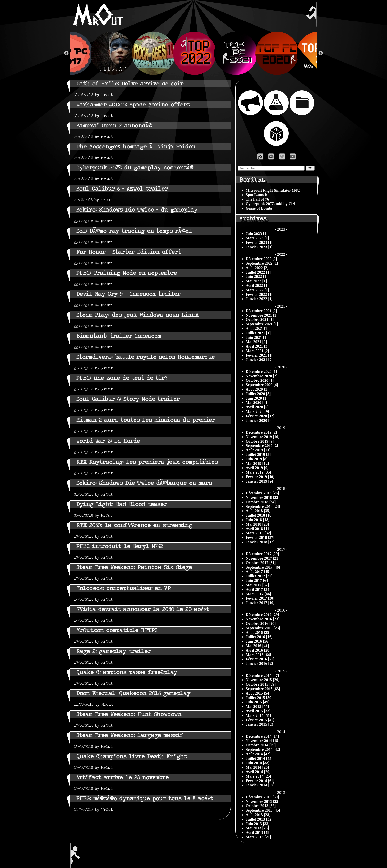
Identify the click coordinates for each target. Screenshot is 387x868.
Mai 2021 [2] (256, 342)
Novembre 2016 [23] (262, 619)
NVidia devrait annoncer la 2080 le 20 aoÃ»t (143, 609)
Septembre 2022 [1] (262, 263)
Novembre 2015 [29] (262, 680)
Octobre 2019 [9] (260, 441)
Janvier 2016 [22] (260, 664)
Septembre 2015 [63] (263, 689)
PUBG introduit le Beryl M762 (120, 546)
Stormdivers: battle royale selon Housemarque (145, 357)
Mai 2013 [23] (257, 828)
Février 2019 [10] (260, 477)
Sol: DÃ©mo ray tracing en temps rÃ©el (134, 231)
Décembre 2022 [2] (261, 259)
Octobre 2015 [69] (261, 684)
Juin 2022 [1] (257, 277)
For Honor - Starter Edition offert (129, 252)
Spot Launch (256, 195)
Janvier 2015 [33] (260, 724)
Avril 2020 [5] (257, 407)
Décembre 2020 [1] (261, 371)
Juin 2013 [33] (258, 824)
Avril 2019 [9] (257, 468)
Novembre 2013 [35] (262, 801)
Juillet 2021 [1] (258, 333)
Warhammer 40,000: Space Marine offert (133, 105)
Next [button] (321, 53)
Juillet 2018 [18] (259, 515)
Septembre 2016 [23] (263, 628)
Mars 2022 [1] (257, 290)
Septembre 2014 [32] (263, 750)
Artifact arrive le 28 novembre (122, 777)
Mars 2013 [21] (258, 837)
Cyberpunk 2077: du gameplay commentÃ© (135, 168)
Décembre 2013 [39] (262, 797)
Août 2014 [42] (258, 754)
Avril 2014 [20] (258, 772)
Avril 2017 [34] (258, 589)
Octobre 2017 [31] (261, 563)
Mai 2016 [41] (257, 646)
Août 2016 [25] (258, 632)
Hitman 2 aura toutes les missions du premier (146, 420)
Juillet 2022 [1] (258, 272)
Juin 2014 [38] (258, 763)
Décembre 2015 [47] (262, 675)
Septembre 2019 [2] (262, 446)
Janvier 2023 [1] (259, 247)
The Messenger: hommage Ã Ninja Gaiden (136, 147)
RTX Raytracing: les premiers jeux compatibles (147, 462)
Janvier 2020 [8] (259, 420)
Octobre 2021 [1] (260, 320)
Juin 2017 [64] (258, 581)
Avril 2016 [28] (258, 650)
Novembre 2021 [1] (261, 315)
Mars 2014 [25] (258, 776)
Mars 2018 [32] (258, 533)
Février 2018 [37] (260, 538)
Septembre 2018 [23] (263, 506)
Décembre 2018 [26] (262, 493)
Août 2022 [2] (257, 268)
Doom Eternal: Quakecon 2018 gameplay (133, 693)
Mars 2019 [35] (258, 472)
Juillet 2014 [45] (259, 758)
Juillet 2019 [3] (258, 455)
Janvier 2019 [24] (260, 481)
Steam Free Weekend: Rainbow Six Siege (134, 567)
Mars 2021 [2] (257, 351)
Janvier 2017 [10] (260, 603)
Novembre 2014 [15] (262, 741)
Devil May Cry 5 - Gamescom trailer (128, 294)
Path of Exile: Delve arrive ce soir (130, 84)
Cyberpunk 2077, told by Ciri (270, 204)
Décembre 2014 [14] (262, 736)
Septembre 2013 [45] (263, 810)
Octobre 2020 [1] (260, 380)
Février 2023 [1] (259, 243)
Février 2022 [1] (259, 294)
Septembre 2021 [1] (262, 324)
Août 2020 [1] (257, 389)
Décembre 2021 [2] (261, 311)
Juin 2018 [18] (258, 520)
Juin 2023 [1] (257, 234)
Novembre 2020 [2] (261, 376)
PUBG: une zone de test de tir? (122, 378)
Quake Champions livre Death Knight (131, 756)
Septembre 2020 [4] (262, 385)
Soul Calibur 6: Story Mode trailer (128, 399)
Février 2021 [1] (259, 355)
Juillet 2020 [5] (258, 394)
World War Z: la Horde (108, 441)
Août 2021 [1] (257, 328)
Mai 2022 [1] (256, 281)
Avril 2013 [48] (258, 833)
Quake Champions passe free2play (127, 672)
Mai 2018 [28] (257, 524)
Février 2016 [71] (260, 659)
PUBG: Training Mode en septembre (127, 273)
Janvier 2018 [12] (260, 542)
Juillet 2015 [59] (259, 698)
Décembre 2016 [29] (262, 615)
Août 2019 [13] (258, 450)
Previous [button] (66, 53)
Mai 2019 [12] (257, 463)
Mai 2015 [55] (257, 707)
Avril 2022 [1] (257, 286)
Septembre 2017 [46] (263, 567)
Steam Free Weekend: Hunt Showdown (129, 714)
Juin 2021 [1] (257, 337)
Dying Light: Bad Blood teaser (122, 504)
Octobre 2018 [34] (261, 502)
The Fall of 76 (257, 199)
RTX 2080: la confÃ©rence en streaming (134, 525)
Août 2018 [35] (258, 511)
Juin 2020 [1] (257, 398)
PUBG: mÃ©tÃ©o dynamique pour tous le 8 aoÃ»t (145, 798)
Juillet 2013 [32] (259, 819)
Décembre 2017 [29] (262, 554)
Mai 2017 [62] (257, 585)
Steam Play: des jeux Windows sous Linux (138, 315)
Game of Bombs (259, 208)
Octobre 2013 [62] (261, 806)
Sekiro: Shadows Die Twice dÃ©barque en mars (144, 483)
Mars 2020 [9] (257, 412)
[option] (194, 53)
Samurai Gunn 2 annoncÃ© (114, 126)
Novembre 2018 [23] (262, 498)
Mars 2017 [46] (258, 594)
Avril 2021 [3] (257, 346)
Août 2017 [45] (258, 572)
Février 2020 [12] (260, 416)
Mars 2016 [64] (258, 655)
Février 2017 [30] (260, 598)
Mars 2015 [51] (258, 715)
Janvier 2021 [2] (259, 360)
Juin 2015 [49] (258, 702)
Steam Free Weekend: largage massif (130, 735)
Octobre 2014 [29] (261, 745)
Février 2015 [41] (260, 720)
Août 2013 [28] (258, 815)
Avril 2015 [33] (258, 711)
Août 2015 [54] (258, 693)
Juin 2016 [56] (258, 641)
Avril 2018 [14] (258, 529)
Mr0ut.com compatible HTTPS (117, 630)
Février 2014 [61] (260, 781)
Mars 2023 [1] (257, 238)
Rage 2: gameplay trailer (114, 651)
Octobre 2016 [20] (261, 624)
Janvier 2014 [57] (260, 785)
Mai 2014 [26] (257, 767)
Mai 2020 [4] (256, 403)
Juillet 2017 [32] (259, 576)
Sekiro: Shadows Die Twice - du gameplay (137, 210)
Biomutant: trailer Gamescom (119, 336)
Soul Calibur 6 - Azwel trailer (122, 189)
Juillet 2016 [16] (259, 637)
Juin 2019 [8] (257, 459)
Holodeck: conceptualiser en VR (124, 588)
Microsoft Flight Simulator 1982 (273, 190)
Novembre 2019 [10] (262, 437)
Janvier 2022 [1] (259, 299)
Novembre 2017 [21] (262, 558)
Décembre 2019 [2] (261, 432)
